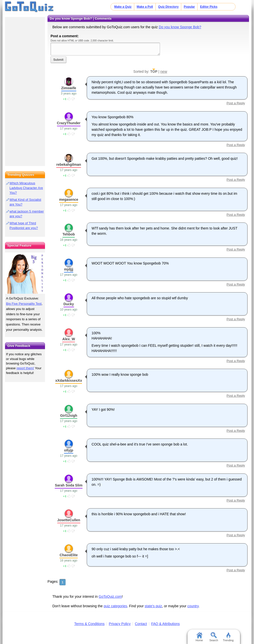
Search (214, 637)
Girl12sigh (68, 415)
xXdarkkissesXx (69, 380)
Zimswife (69, 88)
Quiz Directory (168, 7)
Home (199, 637)
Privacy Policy (120, 624)
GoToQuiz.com (110, 596)
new (164, 71)
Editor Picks (209, 7)
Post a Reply (236, 103)
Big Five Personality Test (24, 304)
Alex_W (69, 339)
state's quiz (153, 606)
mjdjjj (69, 269)
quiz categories (115, 606)
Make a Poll (145, 7)
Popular (189, 7)
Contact (141, 624)
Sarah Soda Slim (68, 485)
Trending (228, 637)
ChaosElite (68, 555)
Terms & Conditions (89, 624)
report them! (25, 368)
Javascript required (105, 49)
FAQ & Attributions (165, 624)
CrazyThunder (69, 123)
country (193, 606)
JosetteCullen (69, 520)
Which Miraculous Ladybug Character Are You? (26, 188)
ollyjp (69, 450)
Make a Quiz (123, 7)
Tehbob (69, 234)
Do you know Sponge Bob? (180, 27)
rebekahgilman (69, 164)
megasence (69, 199)
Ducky (69, 304)
